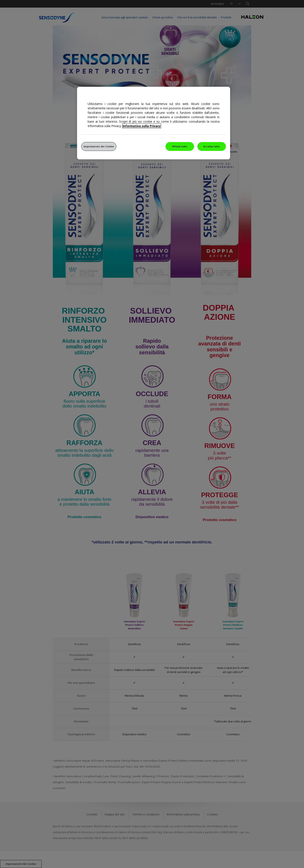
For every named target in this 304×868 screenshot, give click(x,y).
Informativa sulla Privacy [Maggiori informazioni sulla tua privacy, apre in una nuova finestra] (142, 126)
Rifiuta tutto (180, 146)
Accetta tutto (212, 146)
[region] (154, 123)
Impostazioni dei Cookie (99, 146)
